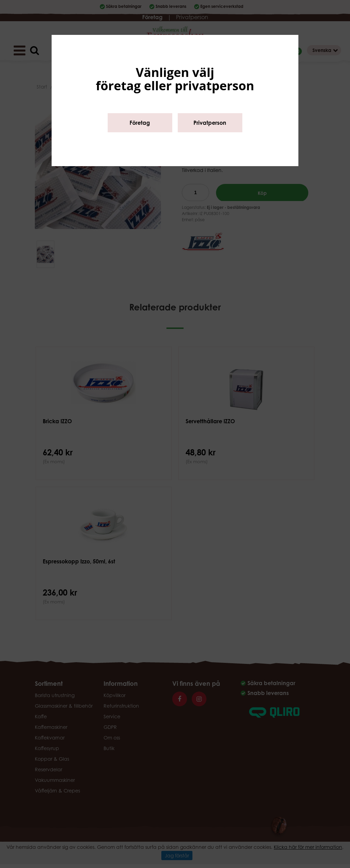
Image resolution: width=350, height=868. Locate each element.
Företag (140, 123)
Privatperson (210, 123)
